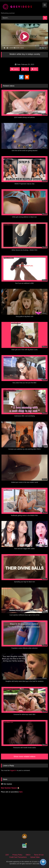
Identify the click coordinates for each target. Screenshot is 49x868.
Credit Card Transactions (18, 857)
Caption (15, 69)
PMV (25, 69)
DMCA (28, 855)
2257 (7, 855)
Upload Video (35, 857)
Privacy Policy (17, 855)
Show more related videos (24, 756)
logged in (13, 770)
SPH (34, 69)
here (21, 792)
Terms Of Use (39, 855)
